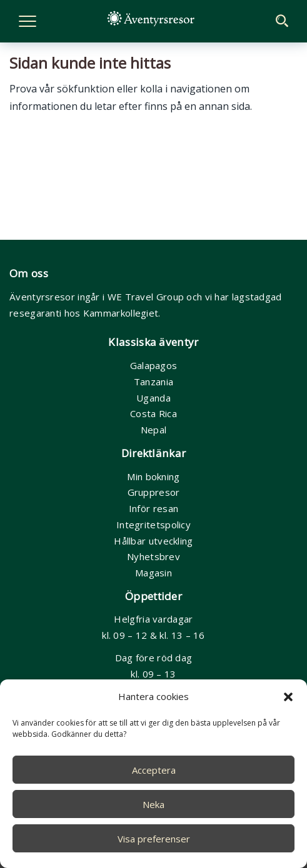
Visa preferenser (154, 839)
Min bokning (153, 476)
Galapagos (154, 365)
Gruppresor (154, 492)
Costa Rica (153, 413)
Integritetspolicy (153, 525)
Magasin (153, 573)
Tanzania (153, 382)
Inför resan (153, 508)
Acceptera (154, 770)
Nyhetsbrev (153, 556)
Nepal (154, 430)
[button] (288, 697)
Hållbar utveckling (153, 541)
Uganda (153, 398)
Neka (153, 804)
